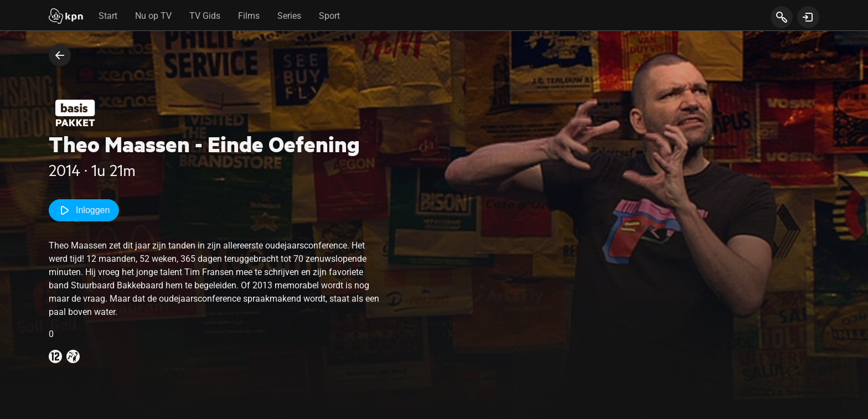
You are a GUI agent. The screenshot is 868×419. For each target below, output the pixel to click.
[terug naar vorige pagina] (60, 55)
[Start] (66, 17)
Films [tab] (249, 16)
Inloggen (84, 210)
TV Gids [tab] (205, 16)
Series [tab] (289, 16)
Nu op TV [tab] (153, 16)
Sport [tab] (329, 16)
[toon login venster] (808, 17)
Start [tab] (108, 16)
